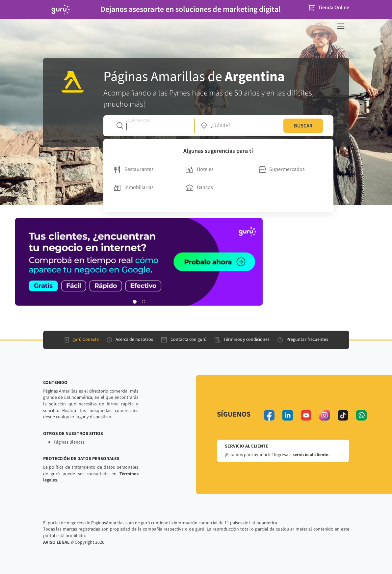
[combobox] (152, 126)
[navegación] (341, 26)
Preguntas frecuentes (303, 340)
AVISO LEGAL (56, 542)
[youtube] (306, 415)
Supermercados (282, 169)
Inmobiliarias (134, 187)
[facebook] (269, 415)
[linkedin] (288, 415)
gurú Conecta (81, 340)
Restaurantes (134, 169)
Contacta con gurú (184, 340)
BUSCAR (303, 126)
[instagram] (325, 415)
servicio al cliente (310, 455)
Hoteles (200, 169)
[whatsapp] (361, 415)
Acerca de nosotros (130, 340)
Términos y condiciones (242, 340)
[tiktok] (343, 415)
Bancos (200, 187)
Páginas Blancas (69, 442)
